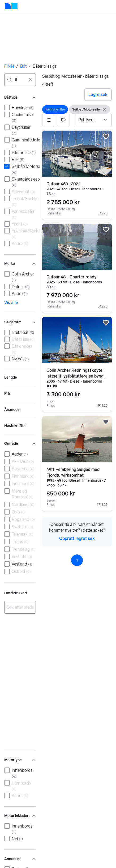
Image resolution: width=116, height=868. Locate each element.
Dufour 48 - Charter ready (71, 277)
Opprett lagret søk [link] (77, 538)
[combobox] (20, 80)
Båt (23, 66)
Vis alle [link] (11, 303)
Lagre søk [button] (98, 95)
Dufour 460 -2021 (63, 184)
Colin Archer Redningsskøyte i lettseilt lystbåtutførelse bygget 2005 (77, 376)
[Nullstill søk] (31, 80)
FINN (9, 66)
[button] (49, 120)
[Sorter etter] (94, 120)
